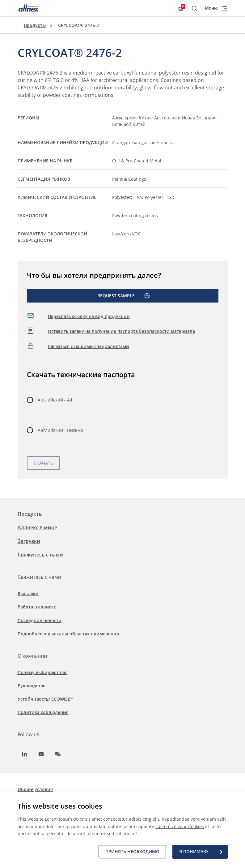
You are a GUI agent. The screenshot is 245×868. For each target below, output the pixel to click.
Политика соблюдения (43, 712)
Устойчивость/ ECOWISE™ (46, 699)
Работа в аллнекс (37, 607)
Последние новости (40, 620)
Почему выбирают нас (42, 672)
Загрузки (29, 541)
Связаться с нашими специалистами (89, 346)
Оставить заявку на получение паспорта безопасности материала (121, 331)
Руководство (32, 686)
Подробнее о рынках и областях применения (68, 634)
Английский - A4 (55, 400)
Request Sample (124, 296)
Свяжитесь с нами (40, 555)
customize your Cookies (180, 826)
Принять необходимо (132, 852)
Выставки (28, 593)
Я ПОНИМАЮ (201, 852)
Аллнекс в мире (37, 527)
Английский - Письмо (60, 430)
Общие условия (35, 789)
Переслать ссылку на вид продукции (89, 316)
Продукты (35, 25)
